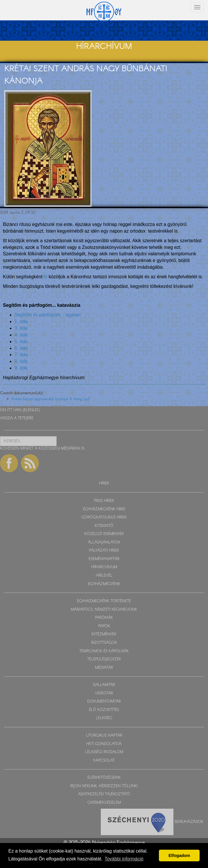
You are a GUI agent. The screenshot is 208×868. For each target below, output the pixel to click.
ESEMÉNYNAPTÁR (104, 559)
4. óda (21, 335)
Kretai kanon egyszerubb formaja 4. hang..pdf (51, 399)
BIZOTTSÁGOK (104, 643)
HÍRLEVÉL (104, 576)
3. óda (21, 328)
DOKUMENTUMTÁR (104, 702)
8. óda (21, 361)
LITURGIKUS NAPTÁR (104, 736)
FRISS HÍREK (104, 501)
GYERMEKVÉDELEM (104, 803)
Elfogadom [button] (179, 855)
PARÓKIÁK (104, 618)
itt (46, 277)
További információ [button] (124, 859)
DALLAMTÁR (104, 685)
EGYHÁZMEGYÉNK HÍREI (104, 509)
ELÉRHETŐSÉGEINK (104, 778)
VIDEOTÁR (104, 693)
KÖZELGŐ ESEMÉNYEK (104, 534)
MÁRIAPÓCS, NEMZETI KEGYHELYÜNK (104, 610)
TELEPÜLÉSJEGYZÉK (104, 659)
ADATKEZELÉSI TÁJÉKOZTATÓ (104, 794)
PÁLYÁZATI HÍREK (104, 551)
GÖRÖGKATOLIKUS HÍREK (104, 517)
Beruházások (189, 821)
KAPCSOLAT (104, 761)
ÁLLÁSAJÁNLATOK (104, 542)
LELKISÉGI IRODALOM (104, 752)
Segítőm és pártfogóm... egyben (48, 315)
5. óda (21, 342)
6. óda (21, 348)
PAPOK (104, 626)
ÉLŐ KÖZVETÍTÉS (104, 710)
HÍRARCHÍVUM (104, 567)
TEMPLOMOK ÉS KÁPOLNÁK (104, 651)
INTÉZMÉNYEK (104, 634)
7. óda (21, 355)
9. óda (21, 368)
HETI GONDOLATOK (104, 744)
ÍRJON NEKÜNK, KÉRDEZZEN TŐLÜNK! (104, 786)
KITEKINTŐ (104, 526)
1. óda (21, 321)
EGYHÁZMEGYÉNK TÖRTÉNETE (104, 601)
